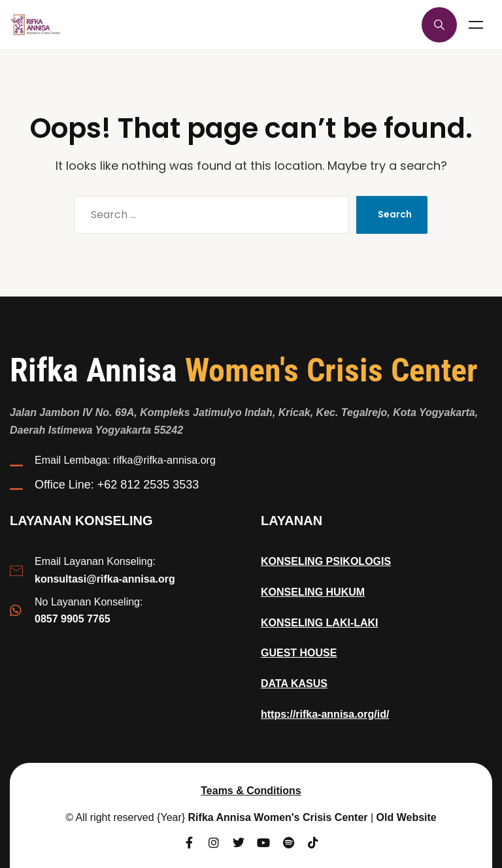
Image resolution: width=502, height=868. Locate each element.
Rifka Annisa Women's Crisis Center (278, 817)
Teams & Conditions (251, 791)
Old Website (407, 817)
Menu (476, 25)
